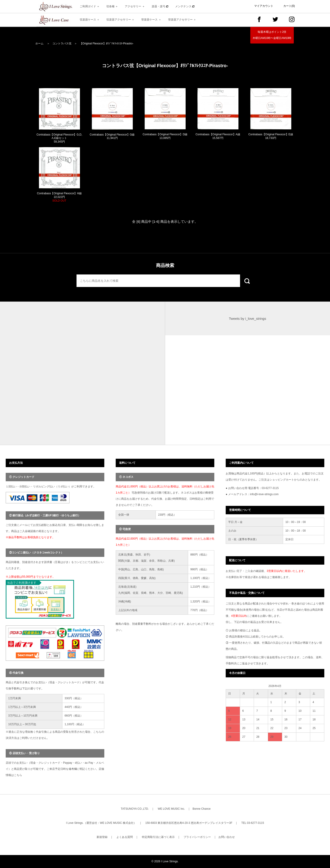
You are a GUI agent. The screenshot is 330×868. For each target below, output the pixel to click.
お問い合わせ (227, 837)
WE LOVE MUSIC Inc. (171, 809)
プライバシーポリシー (197, 837)
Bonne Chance (201, 809)
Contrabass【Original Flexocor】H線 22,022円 (59, 197)
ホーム (39, 44)
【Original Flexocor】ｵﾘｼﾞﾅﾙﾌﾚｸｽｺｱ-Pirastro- (107, 44)
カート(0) (289, 6)
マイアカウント (264, 6)
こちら (18, 775)
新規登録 (102, 837)
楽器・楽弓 (160, 6)
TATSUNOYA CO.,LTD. (135, 809)
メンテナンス (185, 6)
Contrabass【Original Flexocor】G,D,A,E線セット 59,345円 (59, 138)
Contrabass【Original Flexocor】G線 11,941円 (112, 136)
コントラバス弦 (62, 44)
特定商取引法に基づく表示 (158, 837)
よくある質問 (125, 837)
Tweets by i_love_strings (247, 319)
